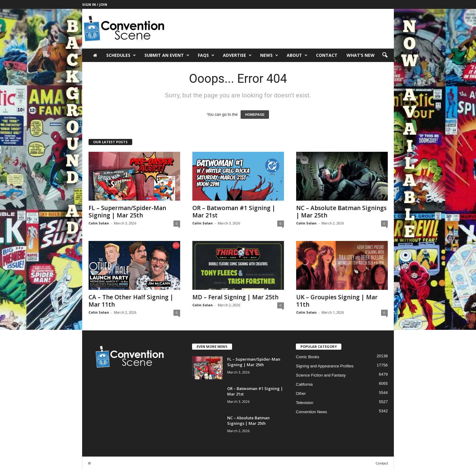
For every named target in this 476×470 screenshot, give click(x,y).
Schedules (121, 55)
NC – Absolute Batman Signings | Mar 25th (341, 212)
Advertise (237, 55)
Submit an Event (167, 55)
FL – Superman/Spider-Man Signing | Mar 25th (127, 212)
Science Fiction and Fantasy (321, 375)
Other (301, 393)
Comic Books (308, 357)
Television (305, 403)
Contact (327, 55)
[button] (385, 55)
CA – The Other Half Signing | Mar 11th (131, 301)
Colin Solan (99, 223)
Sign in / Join (95, 4)
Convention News (311, 412)
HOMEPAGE (255, 115)
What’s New (361, 55)
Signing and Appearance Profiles (325, 366)
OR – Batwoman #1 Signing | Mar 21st (234, 212)
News (269, 55)
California (304, 384)
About (297, 55)
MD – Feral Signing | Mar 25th (235, 297)
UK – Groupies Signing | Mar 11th (337, 301)
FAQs (206, 55)
